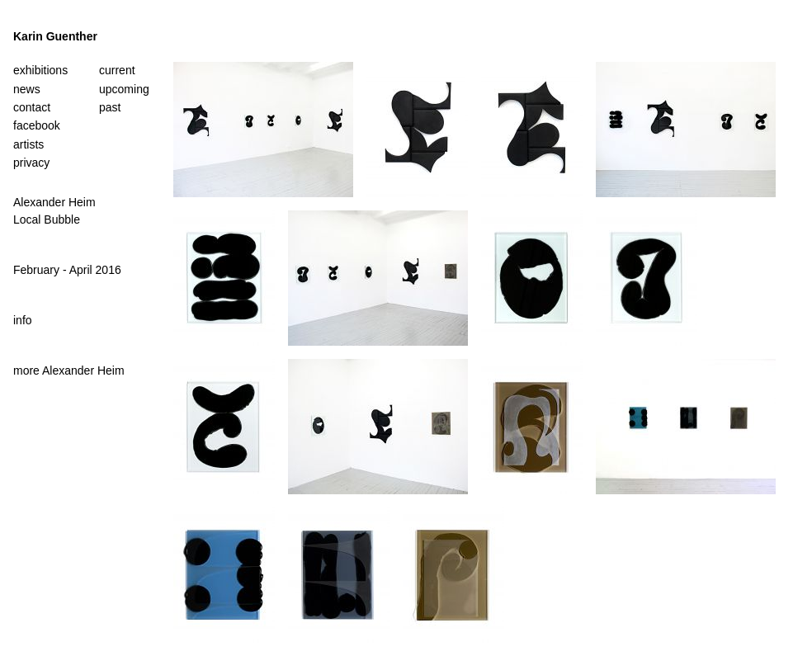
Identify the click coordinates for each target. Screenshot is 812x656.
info (23, 320)
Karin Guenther (55, 36)
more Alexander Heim (69, 370)
